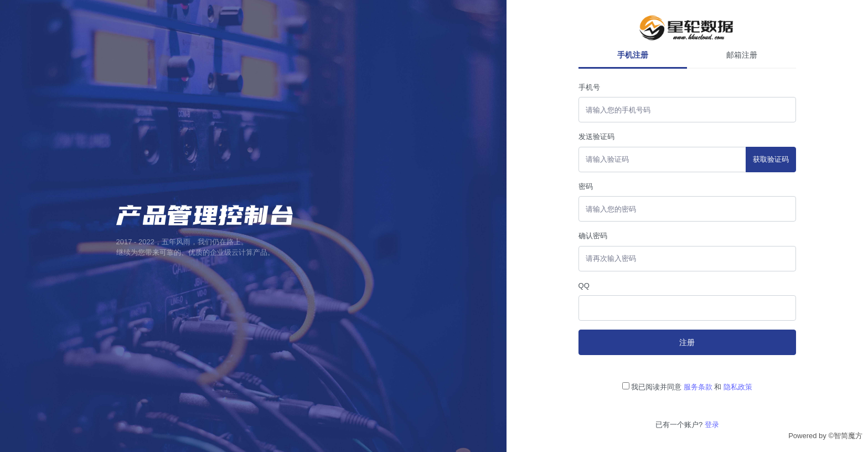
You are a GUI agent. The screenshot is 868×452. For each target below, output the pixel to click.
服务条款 (698, 387)
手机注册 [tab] (633, 55)
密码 (586, 186)
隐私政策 (738, 387)
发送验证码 (596, 137)
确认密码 (593, 236)
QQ (584, 286)
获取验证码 (771, 159)
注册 (687, 342)
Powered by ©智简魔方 (825, 436)
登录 (712, 425)
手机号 (589, 87)
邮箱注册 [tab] (742, 55)
